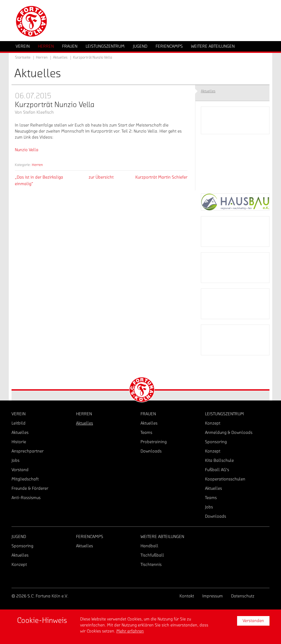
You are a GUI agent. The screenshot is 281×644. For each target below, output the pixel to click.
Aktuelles (60, 58)
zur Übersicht (101, 177)
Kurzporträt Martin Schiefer (161, 177)
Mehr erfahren (130, 631)
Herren (37, 165)
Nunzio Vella (27, 150)
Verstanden (253, 621)
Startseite (23, 58)
